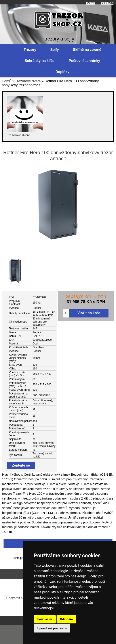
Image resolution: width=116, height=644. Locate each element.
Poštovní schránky (84, 61)
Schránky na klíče (40, 61)
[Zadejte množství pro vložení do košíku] (67, 313)
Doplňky (62, 72)
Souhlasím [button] (45, 619)
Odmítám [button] (67, 619)
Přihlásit (107, 3)
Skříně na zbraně (87, 50)
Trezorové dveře (28, 81)
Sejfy (55, 50)
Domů (90, 3)
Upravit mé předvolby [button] (52, 628)
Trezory (30, 50)
